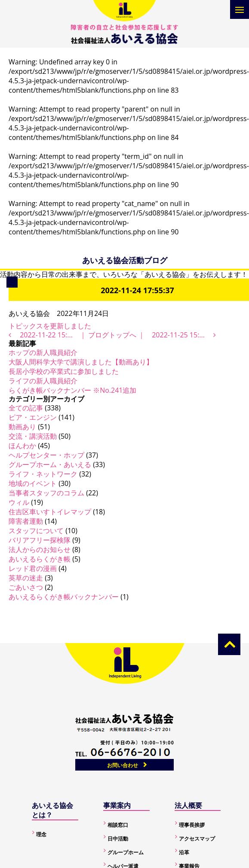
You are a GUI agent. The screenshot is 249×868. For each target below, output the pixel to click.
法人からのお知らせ (40, 549)
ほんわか (22, 446)
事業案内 (117, 805)
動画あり (22, 427)
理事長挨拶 (192, 825)
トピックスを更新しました (50, 326)
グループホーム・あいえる (50, 464)
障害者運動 (26, 521)
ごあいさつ (26, 587)
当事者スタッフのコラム (46, 493)
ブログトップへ (112, 335)
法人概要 (188, 805)
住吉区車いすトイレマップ (50, 512)
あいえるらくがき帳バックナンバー (64, 597)
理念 (41, 834)
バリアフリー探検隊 (40, 540)
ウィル (19, 502)
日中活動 (118, 839)
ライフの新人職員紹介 (43, 381)
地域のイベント (33, 483)
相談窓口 (118, 825)
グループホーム (126, 852)
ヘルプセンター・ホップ (46, 455)
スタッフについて (36, 531)
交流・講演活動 (33, 436)
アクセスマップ (197, 839)
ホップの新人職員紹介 (43, 352)
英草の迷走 (26, 578)
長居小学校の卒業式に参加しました (64, 371)
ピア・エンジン (33, 417)
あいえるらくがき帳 (40, 559)
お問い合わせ (123, 765)
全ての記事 (26, 408)
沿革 (184, 852)
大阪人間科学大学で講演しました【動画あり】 (81, 362)
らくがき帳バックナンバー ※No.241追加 (72, 390)
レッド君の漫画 (33, 568)
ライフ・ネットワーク (43, 474)
